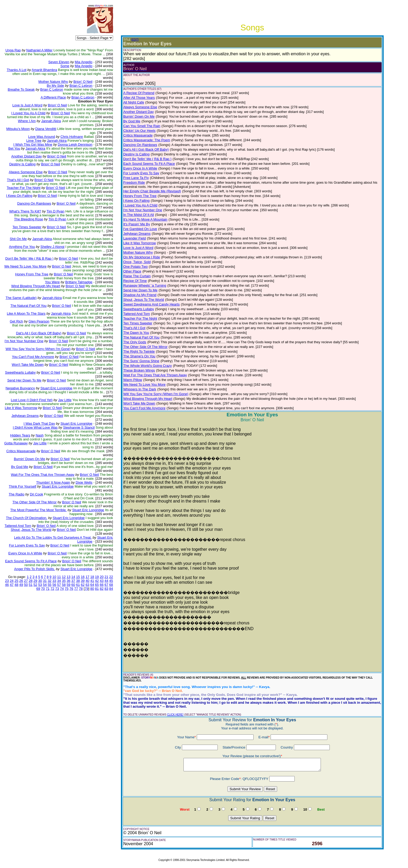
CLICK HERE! (175, 715)
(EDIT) (135, 40)
